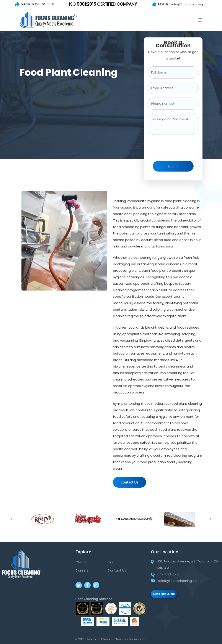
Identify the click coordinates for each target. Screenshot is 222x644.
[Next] (209, 519)
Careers (82, 570)
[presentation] (181, 149)
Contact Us (117, 570)
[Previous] (13, 519)
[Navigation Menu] (200, 20)
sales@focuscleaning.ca (189, 4)
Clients (81, 562)
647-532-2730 (169, 574)
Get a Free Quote (164, 594)
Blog (111, 562)
